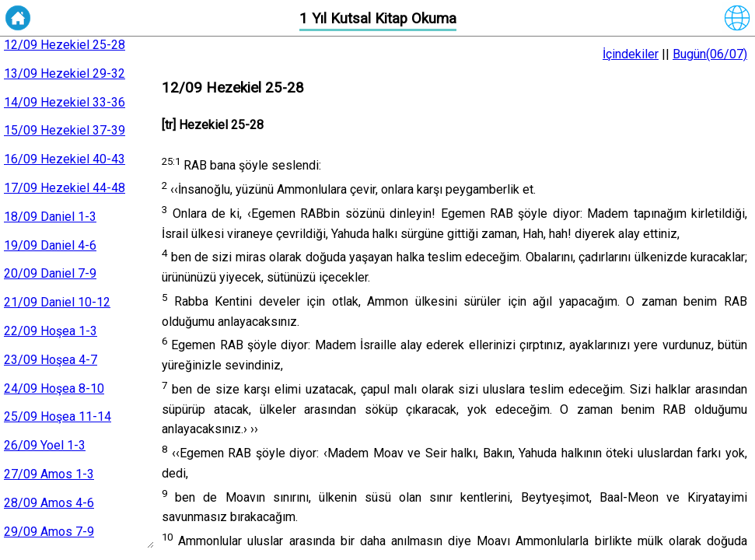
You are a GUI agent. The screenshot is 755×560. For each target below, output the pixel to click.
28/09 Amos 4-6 (49, 503)
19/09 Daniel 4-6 (50, 245)
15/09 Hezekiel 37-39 (65, 130)
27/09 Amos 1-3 (49, 474)
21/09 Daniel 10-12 (57, 302)
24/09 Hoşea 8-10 (54, 388)
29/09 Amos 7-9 (49, 532)
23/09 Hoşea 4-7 (51, 360)
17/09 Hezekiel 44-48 (65, 188)
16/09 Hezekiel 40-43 (65, 159)
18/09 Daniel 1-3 (50, 217)
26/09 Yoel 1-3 (45, 445)
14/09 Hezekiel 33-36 (65, 102)
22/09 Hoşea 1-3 (51, 331)
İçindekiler (631, 54)
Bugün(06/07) (710, 54)
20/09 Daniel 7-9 (50, 273)
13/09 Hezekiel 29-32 (65, 73)
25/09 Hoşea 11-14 (58, 416)
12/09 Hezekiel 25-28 (65, 45)
